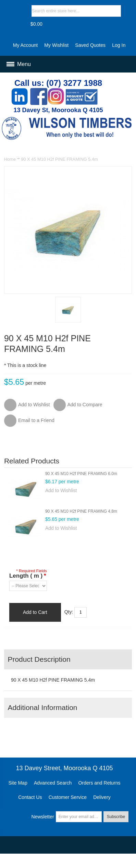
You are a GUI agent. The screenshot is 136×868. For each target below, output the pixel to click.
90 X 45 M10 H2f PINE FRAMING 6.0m (81, 474)
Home (10, 159)
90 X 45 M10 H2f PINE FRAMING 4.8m (81, 511)
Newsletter (43, 817)
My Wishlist (56, 45)
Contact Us (30, 797)
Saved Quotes (90, 45)
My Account (25, 45)
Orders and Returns (100, 783)
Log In (119, 45)
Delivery (102, 797)
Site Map (18, 783)
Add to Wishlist (61, 490)
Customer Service (68, 797)
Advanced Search (53, 783)
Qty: (69, 612)
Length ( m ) (28, 576)
